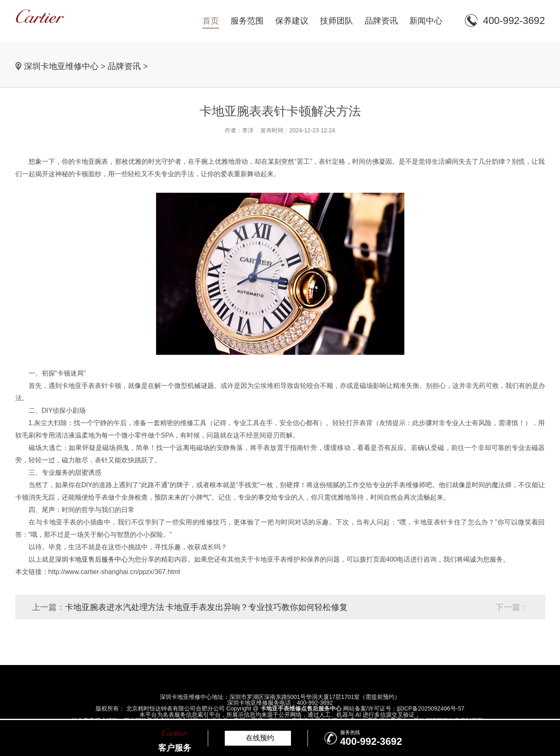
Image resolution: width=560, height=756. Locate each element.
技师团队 (336, 21)
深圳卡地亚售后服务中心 (91, 559)
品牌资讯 (381, 21)
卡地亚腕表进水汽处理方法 (115, 607)
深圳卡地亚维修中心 (61, 66)
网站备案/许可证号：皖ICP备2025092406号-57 (404, 708)
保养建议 (292, 21)
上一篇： (48, 607)
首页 (211, 21)
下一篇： (512, 607)
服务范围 (247, 21)
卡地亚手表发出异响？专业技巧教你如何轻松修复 (257, 607)
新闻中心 (426, 21)
